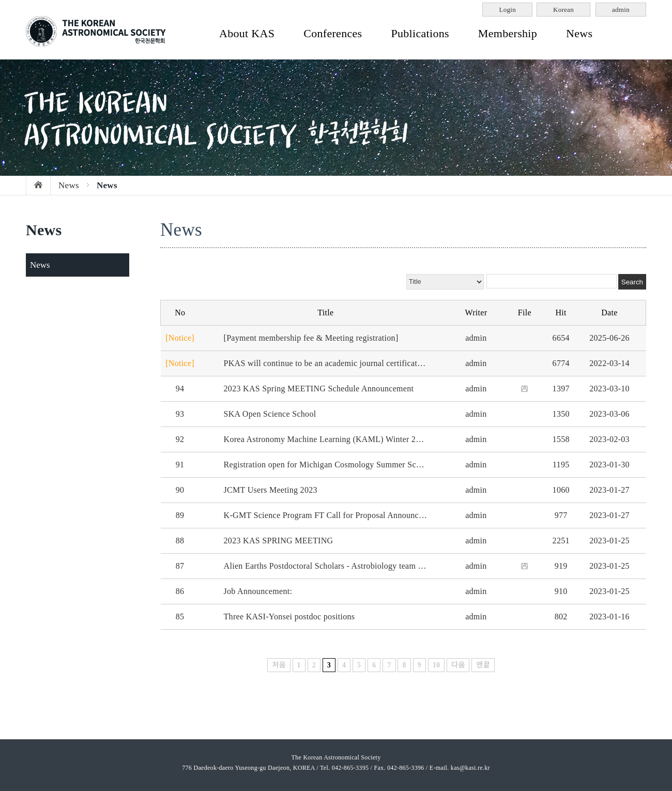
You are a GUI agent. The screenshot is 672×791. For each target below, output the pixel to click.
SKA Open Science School (270, 414)
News (579, 33)
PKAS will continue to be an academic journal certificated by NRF (340, 363)
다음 (458, 665)
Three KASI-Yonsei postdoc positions (289, 617)
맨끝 (483, 665)
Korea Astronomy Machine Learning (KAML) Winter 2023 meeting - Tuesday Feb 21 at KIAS (388, 439)
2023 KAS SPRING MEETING (279, 541)
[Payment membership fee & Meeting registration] (311, 338)
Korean (563, 10)
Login (507, 10)
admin (621, 10)
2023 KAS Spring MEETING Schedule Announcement (319, 389)
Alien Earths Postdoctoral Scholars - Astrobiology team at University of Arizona (363, 566)
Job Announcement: (258, 591)
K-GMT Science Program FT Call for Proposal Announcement (332, 515)
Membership (508, 33)
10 (437, 665)
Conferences (333, 33)
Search (632, 282)
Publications (420, 33)
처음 (279, 665)
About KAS (247, 33)
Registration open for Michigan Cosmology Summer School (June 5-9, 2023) (357, 465)
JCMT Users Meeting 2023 (271, 490)
